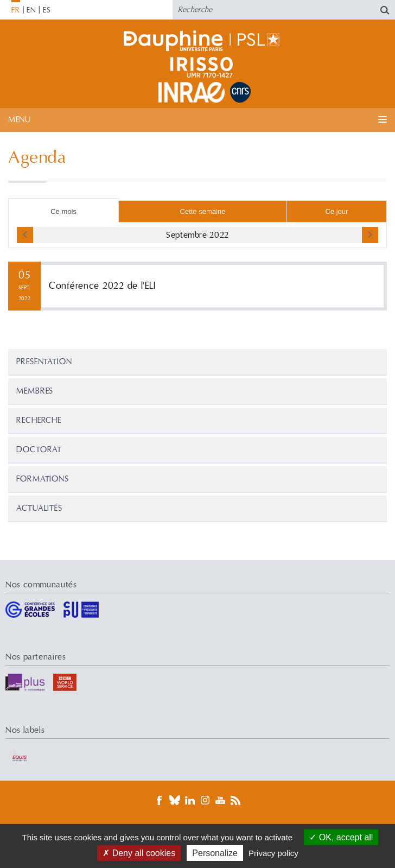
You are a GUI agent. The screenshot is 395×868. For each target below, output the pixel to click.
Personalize (215, 853)
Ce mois (63, 211)
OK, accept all (341, 837)
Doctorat (39, 450)
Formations (43, 479)
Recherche (39, 420)
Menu (19, 120)
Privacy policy (273, 853)
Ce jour (337, 211)
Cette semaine (203, 211)
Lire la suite (197, 286)
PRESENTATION (44, 362)
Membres (35, 391)
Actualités (39, 508)
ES (47, 10)
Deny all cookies (139, 853)
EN (31, 10)
